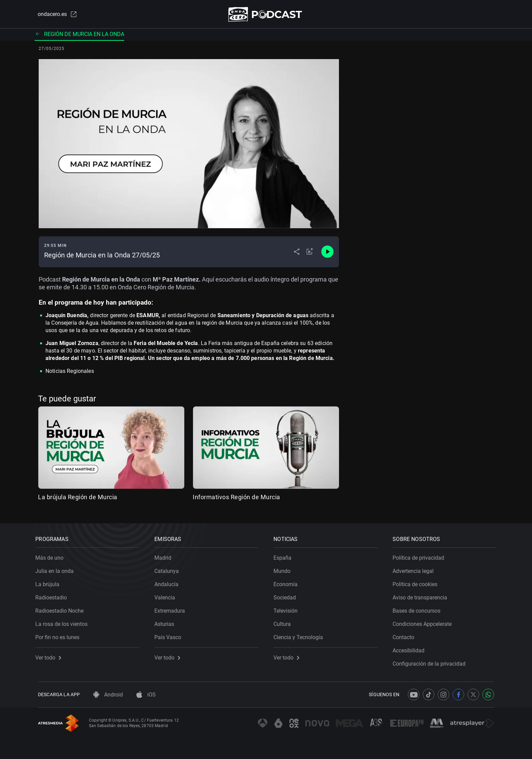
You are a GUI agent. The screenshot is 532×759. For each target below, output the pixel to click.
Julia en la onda (57, 569)
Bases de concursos (419, 608)
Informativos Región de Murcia (236, 499)
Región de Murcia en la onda (79, 35)
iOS (146, 695)
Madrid (166, 555)
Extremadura (172, 608)
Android (108, 695)
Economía (288, 582)
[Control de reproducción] (327, 253)
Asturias (167, 622)
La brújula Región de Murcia (78, 499)
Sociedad (287, 595)
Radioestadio (54, 595)
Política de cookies (418, 582)
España (285, 555)
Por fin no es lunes (60, 635)
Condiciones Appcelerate (425, 622)
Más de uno (52, 555)
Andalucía (169, 582)
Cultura (285, 622)
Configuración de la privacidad (432, 661)
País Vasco (170, 635)
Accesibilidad (411, 648)
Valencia (167, 595)
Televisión (288, 608)
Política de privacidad (421, 555)
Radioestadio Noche (62, 608)
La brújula (50, 582)
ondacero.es (54, 15)
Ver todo (51, 655)
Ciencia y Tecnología (301, 635)
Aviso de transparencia (423, 595)
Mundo (285, 569)
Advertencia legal (416, 569)
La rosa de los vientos (64, 622)
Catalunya (169, 569)
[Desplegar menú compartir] (297, 253)
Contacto (406, 635)
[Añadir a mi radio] (310, 253)
